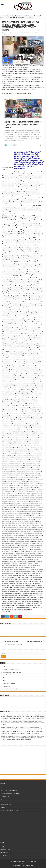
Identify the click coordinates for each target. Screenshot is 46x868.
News (4, 681)
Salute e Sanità (7, 686)
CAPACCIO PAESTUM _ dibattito (11, 669)
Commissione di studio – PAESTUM (12, 672)
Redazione (6, 33)
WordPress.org (4, 855)
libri (4, 678)
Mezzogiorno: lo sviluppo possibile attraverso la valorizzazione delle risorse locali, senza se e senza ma (13, 643)
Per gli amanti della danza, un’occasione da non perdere (33, 642)
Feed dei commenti (5, 852)
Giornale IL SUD (7, 675)
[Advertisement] (17, 760)
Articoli (8, 16)
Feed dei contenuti (5, 850)
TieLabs (34, 861)
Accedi (2, 847)
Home (3, 16)
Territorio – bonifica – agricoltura (12, 689)
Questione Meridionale (9, 683)
